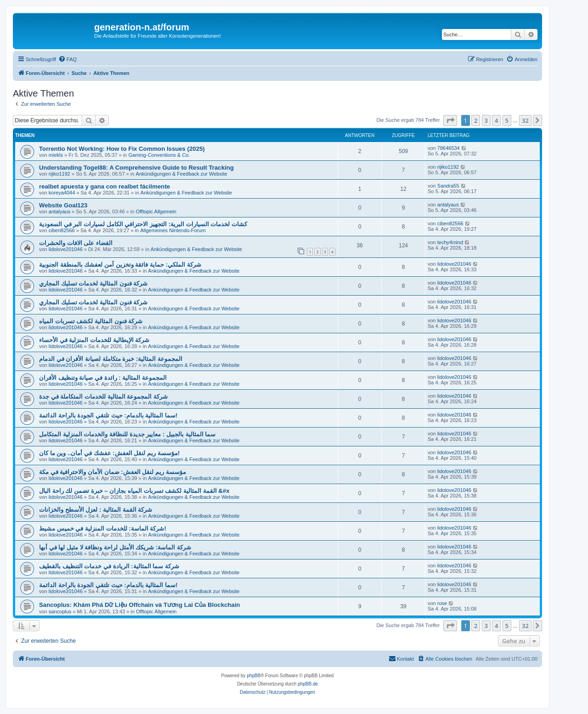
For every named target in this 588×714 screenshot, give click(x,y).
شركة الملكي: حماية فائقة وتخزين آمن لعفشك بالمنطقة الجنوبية (120, 265)
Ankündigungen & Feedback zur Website (181, 174)
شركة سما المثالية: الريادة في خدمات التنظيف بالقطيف (109, 566)
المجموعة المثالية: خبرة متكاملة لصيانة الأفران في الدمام (111, 359)
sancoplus (60, 611)
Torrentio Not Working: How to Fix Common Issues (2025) (122, 149)
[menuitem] (68, 59)
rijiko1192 (59, 174)
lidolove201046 (66, 249)
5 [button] (507, 120)
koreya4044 (62, 193)
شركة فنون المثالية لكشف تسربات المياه (91, 321)
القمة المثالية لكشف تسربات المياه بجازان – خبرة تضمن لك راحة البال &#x (134, 491)
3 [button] (486, 120)
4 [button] (496, 120)
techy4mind (450, 242)
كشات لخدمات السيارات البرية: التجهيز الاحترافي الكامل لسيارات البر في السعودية (143, 224)
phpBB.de (308, 684)
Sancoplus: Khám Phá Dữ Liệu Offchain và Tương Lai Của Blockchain (139, 605)
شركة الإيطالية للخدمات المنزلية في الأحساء (94, 340)
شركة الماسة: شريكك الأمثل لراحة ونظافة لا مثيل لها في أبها (115, 547)
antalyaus (59, 211)
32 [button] (525, 120)
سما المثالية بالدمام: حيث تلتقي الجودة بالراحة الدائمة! (108, 415)
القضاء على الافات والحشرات (76, 243)
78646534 (449, 148)
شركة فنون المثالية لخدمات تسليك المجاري (93, 283)
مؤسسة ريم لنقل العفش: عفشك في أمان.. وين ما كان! (109, 453)
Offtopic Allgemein (156, 211)
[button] (450, 120)
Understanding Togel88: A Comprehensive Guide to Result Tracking (136, 168)
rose (442, 603)
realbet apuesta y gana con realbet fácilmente (105, 186)
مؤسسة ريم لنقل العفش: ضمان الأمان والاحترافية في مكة (113, 472)
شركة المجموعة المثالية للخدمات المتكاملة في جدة (103, 397)
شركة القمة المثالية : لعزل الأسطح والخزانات (96, 510)
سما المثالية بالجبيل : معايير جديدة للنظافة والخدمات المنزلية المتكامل (127, 434)
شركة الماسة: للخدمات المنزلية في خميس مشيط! (103, 528)
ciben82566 (62, 230)
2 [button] (476, 120)
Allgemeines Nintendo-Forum (173, 230)
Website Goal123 (63, 205)
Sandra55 (448, 186)
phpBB (254, 676)
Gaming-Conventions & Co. (159, 155)
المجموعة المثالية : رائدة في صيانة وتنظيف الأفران (103, 378)
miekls (56, 155)
